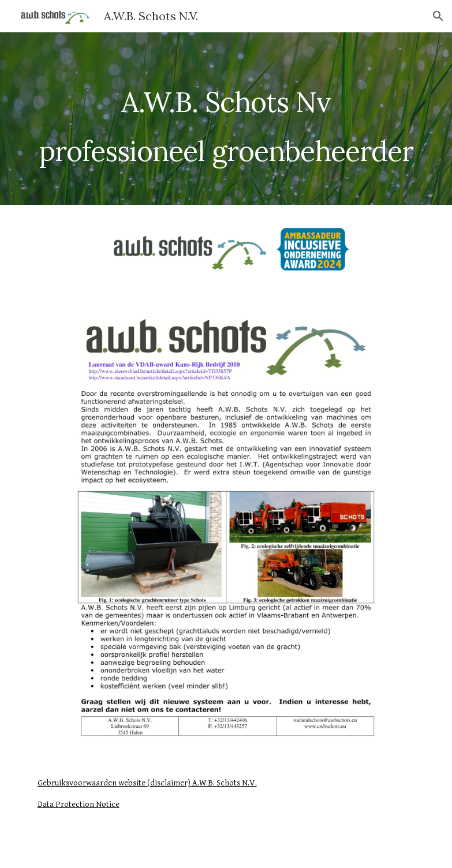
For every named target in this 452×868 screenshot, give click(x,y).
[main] (226, 119)
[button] (438, 16)
